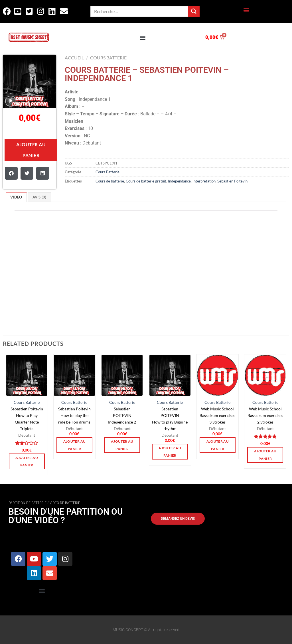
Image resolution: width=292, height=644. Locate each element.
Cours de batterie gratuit (146, 181)
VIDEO (16, 197)
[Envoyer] (194, 11)
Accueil (74, 58)
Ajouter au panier (31, 150)
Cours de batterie (110, 181)
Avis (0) (39, 197)
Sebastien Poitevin (232, 181)
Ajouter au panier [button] (27, 461)
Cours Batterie (108, 58)
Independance (179, 181)
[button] (246, 10)
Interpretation (204, 181)
